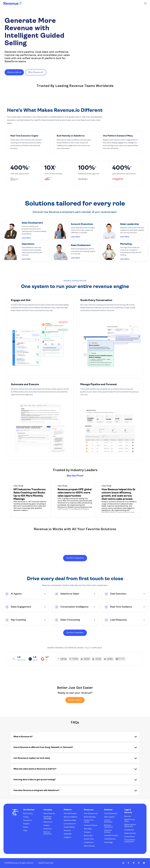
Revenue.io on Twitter (134, 863)
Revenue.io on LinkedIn (123, 863)
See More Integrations (75, 558)
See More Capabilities (75, 632)
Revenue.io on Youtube (144, 863)
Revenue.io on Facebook (128, 863)
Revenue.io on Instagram (139, 863)
